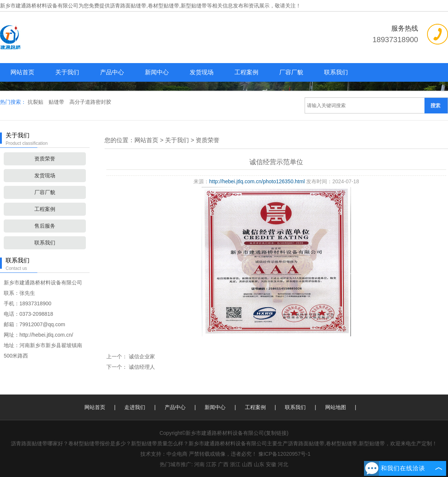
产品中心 (112, 72)
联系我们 (336, 72)
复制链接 (276, 433)
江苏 (211, 464)
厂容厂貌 (291, 72)
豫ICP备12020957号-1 (284, 454)
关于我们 (67, 72)
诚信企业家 (141, 356)
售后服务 (45, 226)
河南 (199, 464)
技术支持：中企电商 (164, 454)
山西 (247, 464)
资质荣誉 (45, 159)
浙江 (235, 464)
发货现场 (202, 72)
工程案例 (246, 72)
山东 (259, 464)
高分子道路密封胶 (90, 102)
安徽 (271, 464)
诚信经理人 (141, 367)
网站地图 (336, 407)
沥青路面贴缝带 (128, 6)
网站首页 (22, 72)
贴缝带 (57, 102)
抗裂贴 (36, 102)
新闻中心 (157, 72)
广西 (223, 464)
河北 (283, 464)
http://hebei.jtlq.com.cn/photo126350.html (257, 181)
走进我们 (135, 407)
